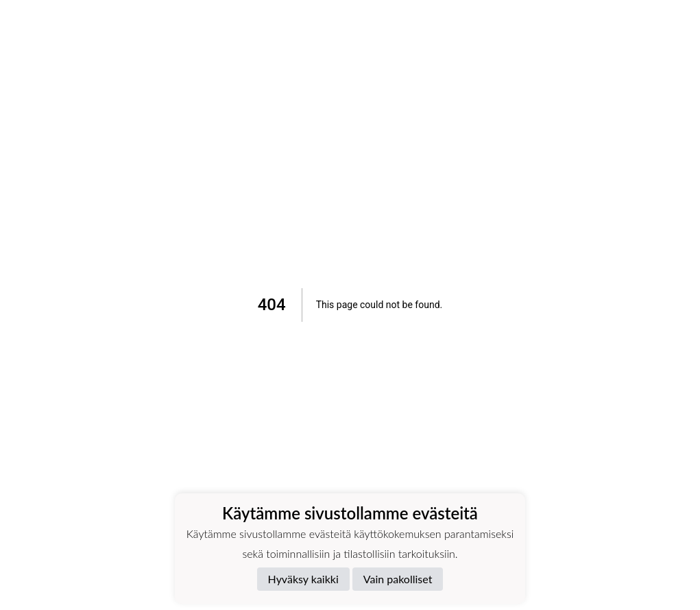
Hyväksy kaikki (303, 579)
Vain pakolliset (398, 579)
